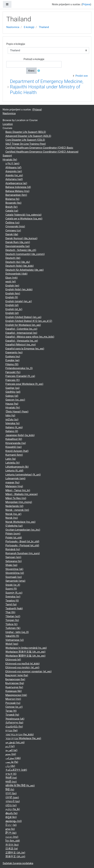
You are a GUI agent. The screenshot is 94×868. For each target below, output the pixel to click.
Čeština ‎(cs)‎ (12, 223)
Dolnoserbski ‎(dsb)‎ (16, 274)
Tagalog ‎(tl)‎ (12, 601)
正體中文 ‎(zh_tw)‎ (15, 853)
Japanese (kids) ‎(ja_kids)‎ (20, 435)
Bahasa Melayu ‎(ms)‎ (17, 191)
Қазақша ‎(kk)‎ (14, 691)
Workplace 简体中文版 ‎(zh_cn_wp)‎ (25, 652)
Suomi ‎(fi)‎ (11, 589)
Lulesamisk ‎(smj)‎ (15, 478)
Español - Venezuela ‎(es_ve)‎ (22, 341)
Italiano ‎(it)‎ (12, 431)
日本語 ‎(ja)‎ (12, 849)
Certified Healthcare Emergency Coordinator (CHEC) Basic (39, 148)
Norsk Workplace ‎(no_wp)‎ (20, 522)
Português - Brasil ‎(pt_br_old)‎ (22, 541)
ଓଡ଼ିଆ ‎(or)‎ (11, 805)
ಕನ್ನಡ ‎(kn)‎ (11, 817)
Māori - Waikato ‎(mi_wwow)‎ (22, 494)
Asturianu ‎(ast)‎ (14, 179)
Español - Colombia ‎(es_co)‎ (21, 329)
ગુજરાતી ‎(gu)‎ (13, 801)
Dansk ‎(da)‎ (12, 234)
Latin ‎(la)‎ (11, 459)
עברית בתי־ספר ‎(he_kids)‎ (20, 734)
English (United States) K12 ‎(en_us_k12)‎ (29, 321)
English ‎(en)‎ (12, 286)
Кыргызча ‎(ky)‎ (14, 687)
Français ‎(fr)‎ (13, 380)
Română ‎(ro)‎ (13, 549)
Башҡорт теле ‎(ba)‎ (17, 675)
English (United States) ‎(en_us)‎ (23, 317)
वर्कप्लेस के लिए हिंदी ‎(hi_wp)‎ (20, 786)
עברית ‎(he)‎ (11, 730)
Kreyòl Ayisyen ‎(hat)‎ (17, 451)
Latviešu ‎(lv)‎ (13, 463)
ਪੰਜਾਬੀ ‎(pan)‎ (12, 797)
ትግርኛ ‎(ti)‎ (11, 774)
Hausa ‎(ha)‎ (12, 404)
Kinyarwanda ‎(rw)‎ (16, 443)
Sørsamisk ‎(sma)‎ (15, 581)
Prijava (86, 4)
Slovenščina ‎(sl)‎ (15, 573)
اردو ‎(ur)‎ (10, 746)
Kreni (31, 71)
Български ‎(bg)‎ (15, 683)
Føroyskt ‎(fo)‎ (13, 372)
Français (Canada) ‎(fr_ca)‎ (20, 376)
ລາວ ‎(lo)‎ (10, 829)
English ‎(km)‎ (13, 293)
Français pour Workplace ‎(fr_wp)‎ (24, 384)
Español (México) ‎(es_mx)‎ (21, 345)
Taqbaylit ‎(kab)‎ (14, 608)
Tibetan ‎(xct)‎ (13, 616)
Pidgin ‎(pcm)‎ (13, 534)
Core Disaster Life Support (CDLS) (25, 140)
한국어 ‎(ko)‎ (12, 845)
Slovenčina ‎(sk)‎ (14, 569)
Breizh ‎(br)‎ (11, 207)
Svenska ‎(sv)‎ (13, 597)
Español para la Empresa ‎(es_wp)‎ (25, 349)
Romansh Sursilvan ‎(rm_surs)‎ (23, 553)
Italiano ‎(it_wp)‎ (14, 427)
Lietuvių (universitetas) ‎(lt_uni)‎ (23, 475)
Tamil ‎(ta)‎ (11, 604)
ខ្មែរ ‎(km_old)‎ (13, 841)
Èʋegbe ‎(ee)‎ (12, 360)
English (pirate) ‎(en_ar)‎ (19, 301)
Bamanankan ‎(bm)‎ (16, 195)
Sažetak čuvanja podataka (18, 863)
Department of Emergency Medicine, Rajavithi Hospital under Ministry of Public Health (47, 87)
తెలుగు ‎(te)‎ (11, 813)
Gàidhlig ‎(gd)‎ (13, 392)
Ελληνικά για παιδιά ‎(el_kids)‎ (23, 664)
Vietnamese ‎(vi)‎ (15, 640)
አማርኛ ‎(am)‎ (12, 163)
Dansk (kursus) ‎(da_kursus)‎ (21, 238)
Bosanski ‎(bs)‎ (13, 203)
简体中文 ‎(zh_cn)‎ (15, 856)
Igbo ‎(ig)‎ (10, 415)
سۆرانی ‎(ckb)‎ (13, 758)
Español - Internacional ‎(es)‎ (21, 333)
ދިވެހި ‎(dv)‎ (10, 766)
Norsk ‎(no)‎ (12, 518)
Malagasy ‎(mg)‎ (14, 486)
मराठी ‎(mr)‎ (11, 782)
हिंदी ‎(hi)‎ (10, 790)
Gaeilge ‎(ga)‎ (13, 388)
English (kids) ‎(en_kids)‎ (19, 289)
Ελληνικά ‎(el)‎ (13, 660)
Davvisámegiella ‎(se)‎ (18, 246)
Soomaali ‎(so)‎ (14, 577)
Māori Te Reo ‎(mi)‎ (16, 498)
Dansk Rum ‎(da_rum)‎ (18, 242)
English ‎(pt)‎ (12, 313)
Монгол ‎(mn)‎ (13, 699)
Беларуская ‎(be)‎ (15, 679)
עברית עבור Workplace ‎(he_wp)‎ (23, 738)
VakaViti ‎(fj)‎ (12, 636)
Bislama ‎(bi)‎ (12, 199)
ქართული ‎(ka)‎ (14, 723)
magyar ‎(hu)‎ (13, 482)
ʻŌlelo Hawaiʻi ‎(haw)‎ (17, 412)
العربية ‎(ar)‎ (11, 750)
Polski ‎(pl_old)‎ (14, 538)
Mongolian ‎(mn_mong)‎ (19, 502)
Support (7, 156)
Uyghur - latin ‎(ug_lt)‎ (17, 632)
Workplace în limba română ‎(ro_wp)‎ (26, 648)
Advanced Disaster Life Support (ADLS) (28, 136)
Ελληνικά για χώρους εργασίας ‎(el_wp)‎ (28, 671)
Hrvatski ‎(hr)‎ (10, 160)
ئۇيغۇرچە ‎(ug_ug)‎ (15, 742)
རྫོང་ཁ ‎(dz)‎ (11, 833)
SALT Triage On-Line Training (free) (26, 144)
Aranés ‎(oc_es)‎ (14, 175)
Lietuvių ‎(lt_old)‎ (14, 471)
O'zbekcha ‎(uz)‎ (14, 526)
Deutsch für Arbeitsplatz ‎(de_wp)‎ (25, 270)
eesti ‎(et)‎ (11, 282)
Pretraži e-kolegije (34, 59)
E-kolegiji (29, 27)
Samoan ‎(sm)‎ (13, 557)
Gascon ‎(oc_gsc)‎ (15, 400)
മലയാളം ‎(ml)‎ (14, 821)
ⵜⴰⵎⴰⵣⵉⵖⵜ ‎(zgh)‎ (16, 770)
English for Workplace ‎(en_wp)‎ (23, 325)
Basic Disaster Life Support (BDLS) (26, 132)
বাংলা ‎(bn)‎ (11, 793)
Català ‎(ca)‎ (12, 211)
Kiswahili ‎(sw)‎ (14, 447)
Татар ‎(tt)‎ (11, 711)
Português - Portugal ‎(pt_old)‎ (22, 545)
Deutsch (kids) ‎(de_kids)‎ (20, 266)
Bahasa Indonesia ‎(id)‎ (18, 187)
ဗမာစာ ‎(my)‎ (12, 837)
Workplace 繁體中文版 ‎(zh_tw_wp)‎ (25, 656)
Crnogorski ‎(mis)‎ (15, 226)
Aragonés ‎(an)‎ (14, 171)
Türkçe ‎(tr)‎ (11, 624)
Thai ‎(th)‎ (10, 612)
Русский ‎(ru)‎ (13, 703)
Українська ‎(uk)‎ (15, 719)
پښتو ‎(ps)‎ (11, 754)
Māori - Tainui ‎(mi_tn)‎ (18, 490)
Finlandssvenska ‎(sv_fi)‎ (19, 368)
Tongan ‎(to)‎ (12, 620)
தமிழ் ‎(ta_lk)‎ (13, 809)
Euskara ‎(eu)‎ (13, 356)
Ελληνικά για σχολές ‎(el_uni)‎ (22, 667)
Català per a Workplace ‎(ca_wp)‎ (24, 219)
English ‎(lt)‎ (12, 297)
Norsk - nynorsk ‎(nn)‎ (17, 510)
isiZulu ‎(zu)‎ (12, 419)
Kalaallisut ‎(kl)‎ (14, 439)
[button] (39, 71)
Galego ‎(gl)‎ (12, 396)
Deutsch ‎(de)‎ (13, 258)
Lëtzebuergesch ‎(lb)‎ (17, 467)
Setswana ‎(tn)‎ (14, 561)
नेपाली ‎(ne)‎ (11, 778)
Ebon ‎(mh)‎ (11, 278)
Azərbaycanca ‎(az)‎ (16, 183)
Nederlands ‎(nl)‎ (14, 506)
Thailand (44, 27)
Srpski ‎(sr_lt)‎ (13, 585)
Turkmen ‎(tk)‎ (13, 628)
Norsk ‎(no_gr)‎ (13, 514)
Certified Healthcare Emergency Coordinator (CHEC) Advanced (42, 152)
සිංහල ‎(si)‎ (11, 825)
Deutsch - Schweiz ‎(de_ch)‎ (21, 250)
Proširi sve (82, 76)
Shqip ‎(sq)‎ (11, 565)
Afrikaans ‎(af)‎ (13, 167)
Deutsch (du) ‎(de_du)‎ (18, 262)
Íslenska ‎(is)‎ (13, 423)
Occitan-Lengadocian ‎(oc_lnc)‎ (23, 530)
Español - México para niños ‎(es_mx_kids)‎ (30, 337)
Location (8, 124)
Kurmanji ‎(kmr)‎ (14, 455)
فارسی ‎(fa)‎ (12, 762)
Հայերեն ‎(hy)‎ (14, 727)
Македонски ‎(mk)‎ (16, 695)
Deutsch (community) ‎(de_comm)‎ (25, 254)
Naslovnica (13, 27)
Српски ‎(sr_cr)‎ (14, 707)
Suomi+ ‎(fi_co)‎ (14, 593)
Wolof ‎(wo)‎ (12, 644)
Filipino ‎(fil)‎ (12, 364)
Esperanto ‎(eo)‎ (14, 352)
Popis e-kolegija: (16, 44)
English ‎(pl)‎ (12, 305)
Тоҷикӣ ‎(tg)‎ (12, 715)
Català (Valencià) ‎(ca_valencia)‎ (23, 215)
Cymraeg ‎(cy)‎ (13, 230)
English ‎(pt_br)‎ (14, 309)
